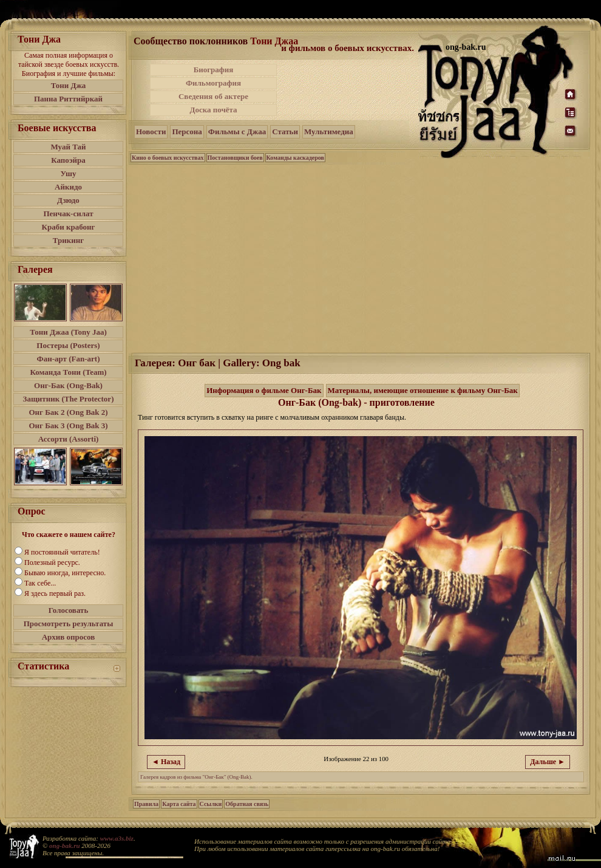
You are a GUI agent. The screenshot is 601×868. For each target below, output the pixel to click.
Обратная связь (247, 804)
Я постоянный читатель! (62, 552)
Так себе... (40, 583)
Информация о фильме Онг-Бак (264, 390)
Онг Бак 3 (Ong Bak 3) (68, 425)
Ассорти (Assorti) (69, 439)
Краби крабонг (69, 227)
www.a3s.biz (117, 838)
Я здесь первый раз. (55, 593)
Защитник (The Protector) (69, 399)
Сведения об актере (213, 96)
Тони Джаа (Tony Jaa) (68, 332)
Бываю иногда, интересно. (65, 573)
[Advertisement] (348, 90)
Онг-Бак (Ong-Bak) (68, 385)
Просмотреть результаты (69, 624)
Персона (187, 132)
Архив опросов (69, 637)
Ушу (69, 173)
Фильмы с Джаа (237, 132)
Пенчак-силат (68, 214)
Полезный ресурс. (52, 562)
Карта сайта (179, 804)
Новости (151, 132)
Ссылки (211, 804)
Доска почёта (213, 110)
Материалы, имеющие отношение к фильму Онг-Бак (423, 390)
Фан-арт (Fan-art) (69, 359)
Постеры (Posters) (68, 345)
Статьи (285, 132)
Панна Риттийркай (68, 99)
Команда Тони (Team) (68, 372)
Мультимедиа (329, 132)
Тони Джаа (274, 41)
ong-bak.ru (64, 846)
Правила (146, 804)
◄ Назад (166, 762)
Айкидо (68, 187)
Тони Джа (69, 85)
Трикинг (68, 240)
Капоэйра (68, 160)
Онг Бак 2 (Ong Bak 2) (68, 412)
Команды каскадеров (295, 158)
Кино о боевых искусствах (168, 158)
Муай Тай (68, 147)
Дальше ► (548, 762)
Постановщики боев (235, 158)
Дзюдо (68, 200)
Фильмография (213, 83)
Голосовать (69, 610)
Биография (214, 70)
